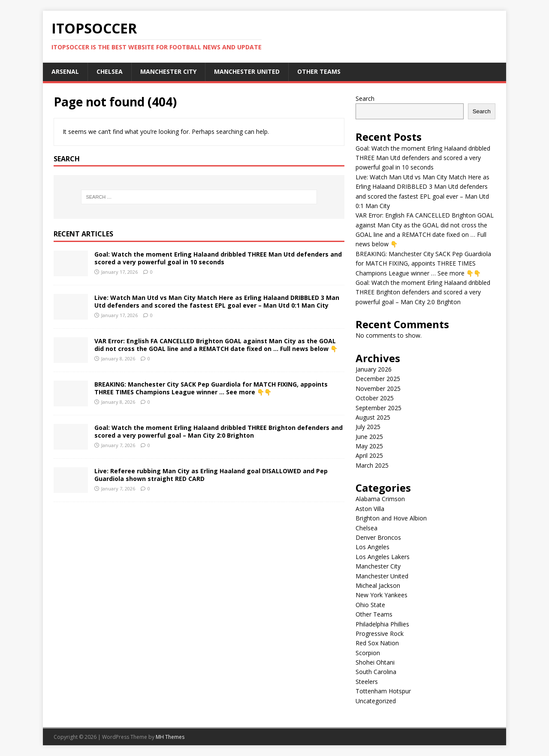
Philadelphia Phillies (382, 624)
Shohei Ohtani (375, 662)
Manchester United (247, 71)
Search (365, 98)
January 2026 (374, 369)
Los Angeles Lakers (383, 557)
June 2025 (369, 437)
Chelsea (110, 71)
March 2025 (372, 465)
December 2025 (378, 379)
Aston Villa (370, 509)
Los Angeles (373, 547)
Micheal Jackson (378, 585)
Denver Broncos (378, 537)
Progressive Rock (380, 634)
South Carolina (376, 672)
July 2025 (368, 427)
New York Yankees (382, 595)
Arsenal (65, 71)
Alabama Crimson (380, 499)
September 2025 (379, 408)
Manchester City (168, 71)
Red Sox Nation (377, 643)
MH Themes (170, 737)
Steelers (367, 682)
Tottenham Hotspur (383, 691)
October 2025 (375, 398)
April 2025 (369, 455)
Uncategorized (376, 701)
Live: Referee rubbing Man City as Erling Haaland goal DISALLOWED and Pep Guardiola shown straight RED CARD (211, 475)
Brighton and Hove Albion (391, 518)
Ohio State (370, 605)
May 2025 (369, 446)
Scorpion (368, 653)
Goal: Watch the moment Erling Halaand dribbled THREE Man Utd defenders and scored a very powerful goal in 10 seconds (218, 258)
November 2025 (378, 389)
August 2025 (373, 417)
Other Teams (319, 71)
